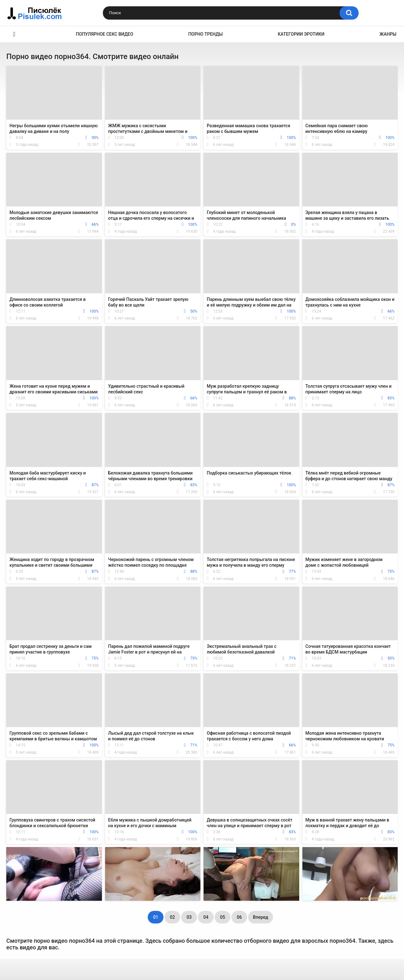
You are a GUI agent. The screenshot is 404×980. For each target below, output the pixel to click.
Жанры (388, 34)
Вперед (260, 917)
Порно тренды (205, 34)
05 (223, 917)
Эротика (14, 34)
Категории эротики (301, 34)
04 (206, 917)
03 (189, 917)
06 (239, 917)
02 (172, 917)
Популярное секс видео (104, 34)
